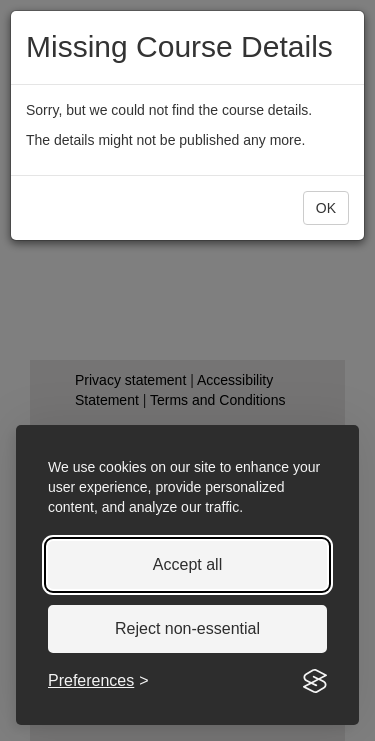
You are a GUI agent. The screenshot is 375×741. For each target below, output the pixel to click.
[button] (326, 208)
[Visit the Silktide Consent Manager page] (315, 681)
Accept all (187, 564)
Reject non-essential (187, 628)
